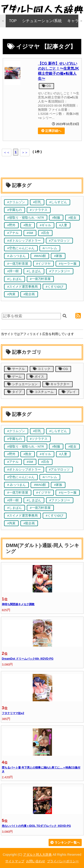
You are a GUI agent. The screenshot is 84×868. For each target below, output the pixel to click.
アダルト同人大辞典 (37, 855)
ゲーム (14, 377)
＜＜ (7, 152)
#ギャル (45, 225)
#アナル (13, 233)
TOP (13, 21)
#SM (30, 233)
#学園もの (15, 210)
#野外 (11, 225)
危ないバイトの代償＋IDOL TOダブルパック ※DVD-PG (36, 826)
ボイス (37, 377)
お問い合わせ (36, 861)
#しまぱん (34, 271)
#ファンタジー (60, 271)
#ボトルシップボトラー (24, 241)
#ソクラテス (39, 210)
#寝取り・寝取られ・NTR (26, 218)
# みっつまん (16, 256)
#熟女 (28, 225)
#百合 (45, 233)
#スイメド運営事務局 (22, 287)
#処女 (72, 218)
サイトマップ (15, 861)
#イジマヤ (44, 264)
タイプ (14, 392)
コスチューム (42, 392)
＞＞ (25, 152)
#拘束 (11, 294)
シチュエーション (22, 384)
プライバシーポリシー (63, 861)
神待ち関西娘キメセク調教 (18, 604)
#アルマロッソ (59, 241)
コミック (42, 369)
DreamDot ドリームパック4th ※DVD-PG (28, 659)
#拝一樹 (13, 271)
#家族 (58, 256)
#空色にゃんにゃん (21, 248)
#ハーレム (50, 248)
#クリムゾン (16, 202)
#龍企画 (29, 294)
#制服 (56, 218)
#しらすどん (58, 202)
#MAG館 (40, 256)
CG (46, 86)
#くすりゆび (55, 287)
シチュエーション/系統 (42, 21)
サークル (16, 369)
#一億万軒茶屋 (18, 264)
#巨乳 (37, 202)
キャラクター (58, 384)
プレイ (69, 392)
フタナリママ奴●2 (13, 713)
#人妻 (63, 225)
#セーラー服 (68, 264)
